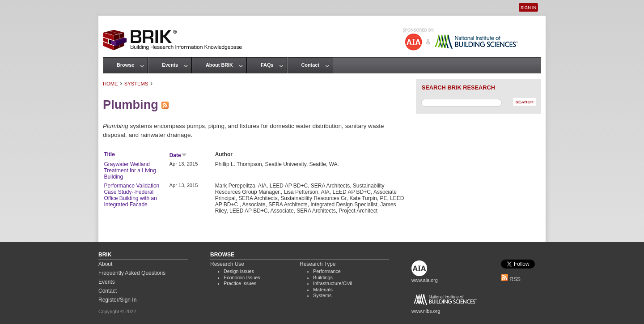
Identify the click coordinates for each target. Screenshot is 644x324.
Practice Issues (240, 283)
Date (178, 155)
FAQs (267, 65)
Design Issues (239, 271)
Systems (136, 84)
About (105, 264)
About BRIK (219, 65)
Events (170, 65)
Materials (323, 290)
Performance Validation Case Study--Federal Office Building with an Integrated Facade (131, 195)
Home (110, 84)
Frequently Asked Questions (132, 273)
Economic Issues (242, 277)
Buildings (323, 277)
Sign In (528, 7)
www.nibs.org (426, 311)
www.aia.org (425, 280)
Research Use (227, 264)
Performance (327, 271)
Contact (310, 65)
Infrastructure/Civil (333, 283)
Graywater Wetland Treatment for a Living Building (130, 171)
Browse (125, 65)
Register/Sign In (117, 300)
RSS (511, 279)
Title (109, 154)
